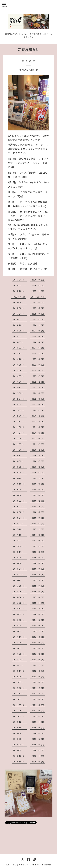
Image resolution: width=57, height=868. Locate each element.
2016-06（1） (20, 563)
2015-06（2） (20, 592)
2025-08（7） (20, 302)
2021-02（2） (38, 444)
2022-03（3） (20, 410)
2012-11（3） (20, 671)
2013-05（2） (20, 654)
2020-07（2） (38, 461)
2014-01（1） (20, 631)
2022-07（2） (20, 399)
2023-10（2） (20, 359)
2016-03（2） (38, 569)
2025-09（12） (38, 297)
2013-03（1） (20, 660)
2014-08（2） (38, 614)
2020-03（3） (20, 472)
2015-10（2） (38, 580)
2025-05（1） (38, 308)
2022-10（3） (38, 387)
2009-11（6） (38, 756)
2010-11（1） (38, 722)
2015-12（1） (38, 575)
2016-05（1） (38, 563)
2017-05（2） (38, 540)
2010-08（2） (20, 733)
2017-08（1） (38, 535)
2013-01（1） (20, 665)
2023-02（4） (38, 376)
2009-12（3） (20, 756)
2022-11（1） (20, 387)
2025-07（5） (38, 302)
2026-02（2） (20, 285)
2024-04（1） (38, 342)
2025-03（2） (38, 314)
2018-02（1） (20, 524)
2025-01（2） (38, 319)
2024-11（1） (38, 325)
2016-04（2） (20, 569)
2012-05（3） (38, 682)
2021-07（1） (20, 433)
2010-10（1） (20, 728)
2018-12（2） (38, 507)
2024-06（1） (38, 336)
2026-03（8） (38, 280)
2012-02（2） (20, 688)
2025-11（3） (38, 291)
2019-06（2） (20, 495)
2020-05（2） (20, 467)
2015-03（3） (38, 597)
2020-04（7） (38, 467)
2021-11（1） (20, 421)
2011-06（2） (38, 705)
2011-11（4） (20, 694)
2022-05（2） (20, 404)
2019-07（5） (38, 489)
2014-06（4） (20, 620)
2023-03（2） (20, 376)
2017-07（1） (20, 540)
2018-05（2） (38, 512)
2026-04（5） (20, 280)
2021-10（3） (38, 421)
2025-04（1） (20, 314)
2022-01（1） (20, 416)
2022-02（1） (38, 410)
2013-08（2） (38, 643)
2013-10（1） (38, 637)
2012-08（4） (38, 677)
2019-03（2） (20, 501)
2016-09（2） (38, 552)
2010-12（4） (20, 722)
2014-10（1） (38, 608)
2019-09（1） (38, 484)
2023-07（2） (38, 365)
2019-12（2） (20, 478)
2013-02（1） (38, 660)
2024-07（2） (20, 336)
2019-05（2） (38, 495)
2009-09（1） (38, 762)
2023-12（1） (20, 353)
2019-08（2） (20, 489)
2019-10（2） (20, 484)
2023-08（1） (20, 365)
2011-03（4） (20, 716)
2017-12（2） (20, 529)
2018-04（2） (20, 518)
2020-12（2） (38, 450)
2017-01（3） (38, 546)
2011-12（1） (38, 688)
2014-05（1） (38, 620)
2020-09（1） (20, 461)
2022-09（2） (20, 393)
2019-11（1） (38, 478)
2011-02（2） (38, 716)
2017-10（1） (20, 535)
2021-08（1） (38, 427)
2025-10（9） (19, 297)
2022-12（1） (38, 382)
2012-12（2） (38, 665)
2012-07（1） (20, 682)
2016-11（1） (20, 552)
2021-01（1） (20, 450)
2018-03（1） (38, 518)
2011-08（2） (38, 699)
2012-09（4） (20, 677)
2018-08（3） (20, 512)
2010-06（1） (20, 739)
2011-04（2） (38, 711)
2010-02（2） (20, 750)
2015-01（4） (38, 603)
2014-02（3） (38, 626)
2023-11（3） (38, 353)
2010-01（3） (38, 750)
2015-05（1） (38, 592)
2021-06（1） (38, 433)
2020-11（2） (20, 455)
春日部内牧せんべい (22, 865)
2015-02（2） (20, 603)
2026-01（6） (38, 285)
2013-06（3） (38, 648)
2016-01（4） (20, 575)
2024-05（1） (20, 342)
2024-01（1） (38, 348)
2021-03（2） (20, 444)
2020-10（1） (38, 455)
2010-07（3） (38, 733)
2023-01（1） (20, 382)
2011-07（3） (20, 705)
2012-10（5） (38, 671)
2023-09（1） (38, 359)
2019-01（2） (20, 507)
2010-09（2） (38, 728)
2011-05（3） (20, 711)
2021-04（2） (38, 439)
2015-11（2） (20, 580)
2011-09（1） (20, 699)
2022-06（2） (38, 399)
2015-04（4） (20, 597)
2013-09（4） (20, 643)
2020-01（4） (38, 472)
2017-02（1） (20, 546)
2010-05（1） (38, 739)
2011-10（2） (38, 694)
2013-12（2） (38, 631)
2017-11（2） (38, 529)
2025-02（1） (20, 319)
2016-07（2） (38, 558)
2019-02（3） (38, 501)
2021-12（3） (38, 416)
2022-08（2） (38, 393)
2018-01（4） (38, 524)
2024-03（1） (20, 348)
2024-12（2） (20, 325)
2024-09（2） (20, 331)
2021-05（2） (20, 439)
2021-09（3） (20, 427)
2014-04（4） (20, 626)
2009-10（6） (20, 762)
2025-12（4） (20, 291)
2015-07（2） (38, 586)
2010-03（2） (38, 745)
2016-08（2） (20, 558)
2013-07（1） (20, 648)
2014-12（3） (20, 608)
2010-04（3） (20, 745)
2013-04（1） (38, 654)
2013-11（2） (20, 637)
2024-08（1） (38, 331)
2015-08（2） (20, 586)
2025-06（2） (20, 308)
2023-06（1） (20, 371)
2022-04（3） (38, 404)
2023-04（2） (38, 371)
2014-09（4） (20, 614)
